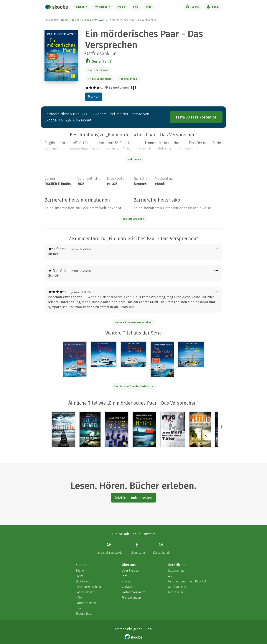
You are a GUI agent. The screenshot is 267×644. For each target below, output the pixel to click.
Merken (94, 97)
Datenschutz (176, 571)
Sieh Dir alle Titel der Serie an (134, 387)
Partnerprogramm (133, 592)
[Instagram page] (162, 548)
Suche (192, 7)
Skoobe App (83, 581)
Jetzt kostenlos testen (133, 498)
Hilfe (149, 7)
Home (65, 20)
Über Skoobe (130, 571)
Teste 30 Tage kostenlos (196, 117)
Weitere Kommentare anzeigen (134, 323)
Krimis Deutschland (100, 79)
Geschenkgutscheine (89, 587)
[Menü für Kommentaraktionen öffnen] (216, 249)
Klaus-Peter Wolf (94, 20)
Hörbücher (101, 7)
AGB (171, 576)
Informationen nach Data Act (187, 581)
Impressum (176, 592)
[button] (222, 427)
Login (213, 7)
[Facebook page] (138, 548)
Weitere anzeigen (134, 219)
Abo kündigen (177, 587)
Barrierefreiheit (86, 603)
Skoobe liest (84, 614)
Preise (121, 7)
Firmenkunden (131, 598)
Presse (126, 581)
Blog (135, 7)
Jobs (125, 576)
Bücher (80, 7)
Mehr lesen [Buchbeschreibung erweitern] (134, 160)
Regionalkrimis (128, 79)
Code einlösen (85, 592)
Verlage (127, 587)
